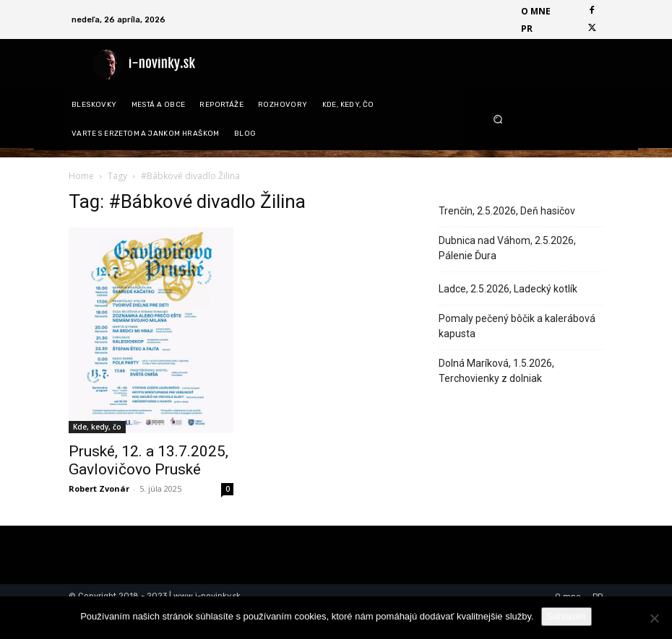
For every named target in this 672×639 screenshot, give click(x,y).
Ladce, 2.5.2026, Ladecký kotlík (508, 289)
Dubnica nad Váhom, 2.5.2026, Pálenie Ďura (507, 248)
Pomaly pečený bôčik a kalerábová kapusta (517, 326)
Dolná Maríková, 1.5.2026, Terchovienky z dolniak (496, 371)
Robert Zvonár (99, 488)
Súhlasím (567, 616)
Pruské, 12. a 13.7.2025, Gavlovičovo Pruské (148, 460)
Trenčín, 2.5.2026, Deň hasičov (507, 211)
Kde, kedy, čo (97, 427)
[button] (542, 119)
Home (81, 176)
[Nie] (654, 618)
